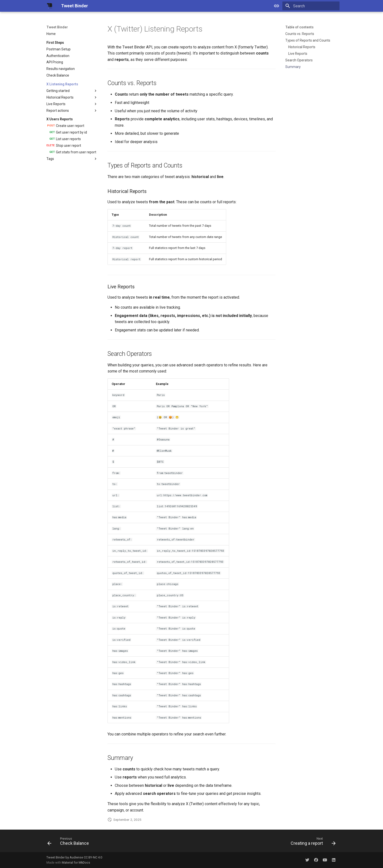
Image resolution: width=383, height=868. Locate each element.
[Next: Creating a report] (312, 842)
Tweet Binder (57, 27)
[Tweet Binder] (50, 6)
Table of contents (299, 27)
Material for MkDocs (76, 862)
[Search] (311, 6)
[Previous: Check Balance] (70, 842)
